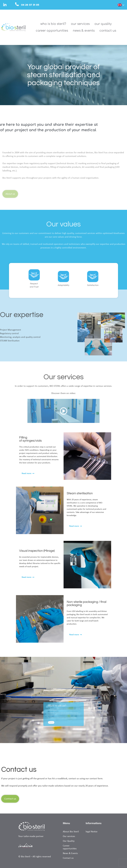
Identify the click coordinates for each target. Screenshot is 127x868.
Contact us (108, 31)
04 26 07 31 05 (30, 5)
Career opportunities (52, 31)
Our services (80, 24)
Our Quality (103, 24)
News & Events (84, 31)
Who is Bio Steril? (53, 24)
